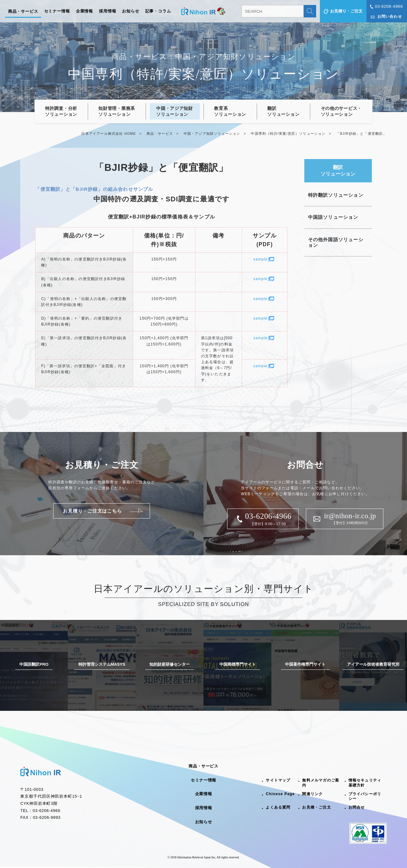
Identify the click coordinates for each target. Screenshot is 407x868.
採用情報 (108, 11)
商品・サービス (23, 12)
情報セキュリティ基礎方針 (365, 783)
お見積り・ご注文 (346, 11)
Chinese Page (280, 794)
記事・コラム (158, 11)
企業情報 (85, 11)
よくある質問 (278, 807)
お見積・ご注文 (316, 807)
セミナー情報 (57, 11)
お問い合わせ (390, 16)
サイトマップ (278, 780)
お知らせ (131, 11)
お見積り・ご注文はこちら (92, 511)
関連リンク (312, 794)
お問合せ (357, 807)
